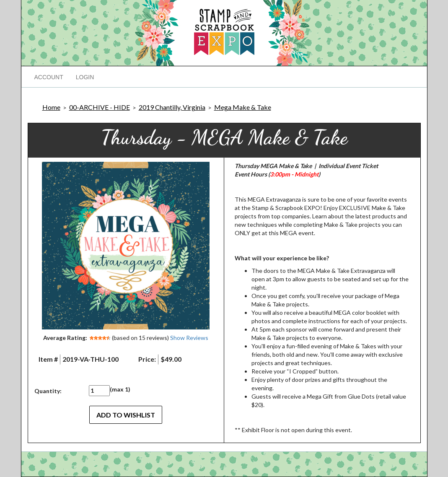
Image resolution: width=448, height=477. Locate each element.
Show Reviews (189, 338)
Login (85, 77)
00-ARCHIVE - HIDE (100, 107)
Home (51, 107)
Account (49, 77)
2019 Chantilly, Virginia (172, 107)
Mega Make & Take (243, 107)
